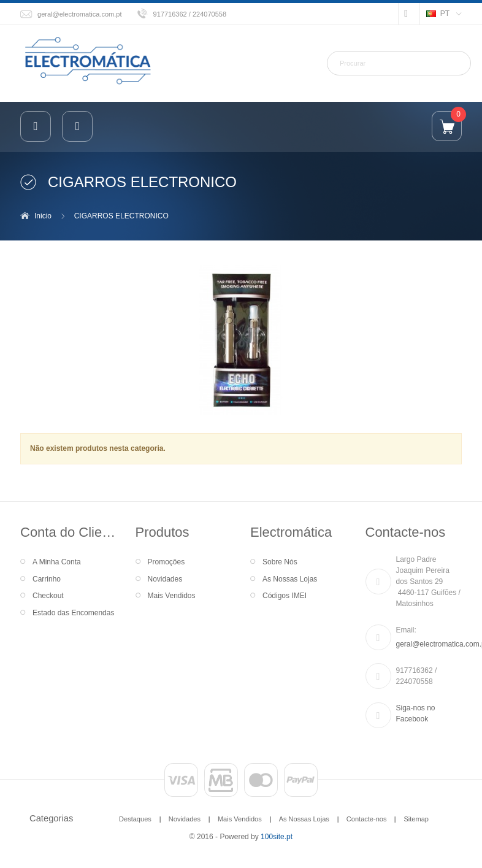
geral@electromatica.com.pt (80, 14)
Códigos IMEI (285, 596)
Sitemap (416, 819)
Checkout (48, 596)
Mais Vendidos (172, 596)
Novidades (165, 579)
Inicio (43, 216)
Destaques (135, 819)
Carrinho (47, 579)
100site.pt (277, 837)
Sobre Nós (280, 562)
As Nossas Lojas (290, 579)
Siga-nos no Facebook (416, 713)
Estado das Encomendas (73, 613)
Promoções (166, 562)
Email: (406, 630)
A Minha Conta (57, 562)
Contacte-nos (367, 819)
